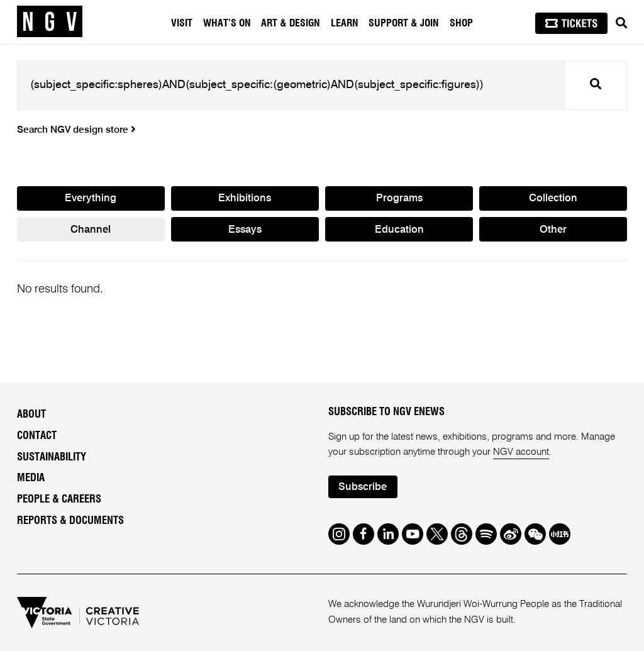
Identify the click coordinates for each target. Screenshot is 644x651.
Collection (553, 198)
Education (399, 230)
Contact (37, 436)
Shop (461, 23)
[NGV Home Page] (50, 22)
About (31, 415)
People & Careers (59, 499)
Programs (399, 198)
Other (553, 230)
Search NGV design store (76, 130)
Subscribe (363, 487)
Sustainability (52, 457)
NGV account (521, 452)
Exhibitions (245, 198)
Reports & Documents (70, 521)
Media (31, 478)
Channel (91, 230)
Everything (91, 198)
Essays (245, 230)
